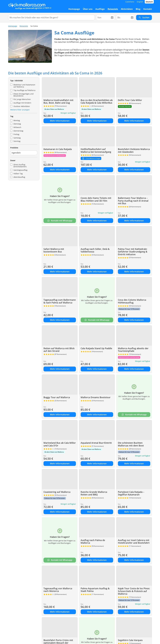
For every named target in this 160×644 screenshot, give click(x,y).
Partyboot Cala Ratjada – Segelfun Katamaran (131, 493)
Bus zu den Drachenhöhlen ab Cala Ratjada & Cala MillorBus (97, 101)
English (140, 2)
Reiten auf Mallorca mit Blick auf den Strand (59, 350)
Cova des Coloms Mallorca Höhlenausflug (132, 301)
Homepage (13, 26)
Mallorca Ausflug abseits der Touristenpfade (133, 350)
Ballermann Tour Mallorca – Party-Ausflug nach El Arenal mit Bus (133, 201)
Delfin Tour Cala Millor (130, 100)
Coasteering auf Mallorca (57, 492)
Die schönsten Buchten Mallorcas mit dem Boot (131, 444)
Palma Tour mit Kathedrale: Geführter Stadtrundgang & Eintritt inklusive (133, 252)
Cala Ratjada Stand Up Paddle (96, 348)
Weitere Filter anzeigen (20, 110)
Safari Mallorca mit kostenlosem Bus (54, 250)
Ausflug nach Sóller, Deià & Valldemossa (95, 250)
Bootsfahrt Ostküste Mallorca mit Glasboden (134, 150)
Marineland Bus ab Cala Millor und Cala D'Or (60, 444)
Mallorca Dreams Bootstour (96, 397)
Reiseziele (24, 26)
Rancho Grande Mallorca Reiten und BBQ (94, 493)
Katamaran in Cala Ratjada (58, 149)
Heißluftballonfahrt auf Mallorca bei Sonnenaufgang (96, 150)
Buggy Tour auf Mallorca (57, 397)
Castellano (130, 2)
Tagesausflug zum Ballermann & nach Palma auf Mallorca (60, 301)
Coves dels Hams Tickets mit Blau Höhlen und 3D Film (96, 199)
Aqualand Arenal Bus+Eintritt (96, 443)
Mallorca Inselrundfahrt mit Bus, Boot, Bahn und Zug (58, 101)
